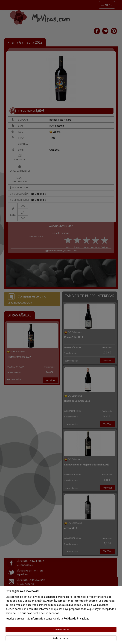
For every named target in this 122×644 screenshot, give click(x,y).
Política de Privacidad (76, 618)
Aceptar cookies (61, 630)
